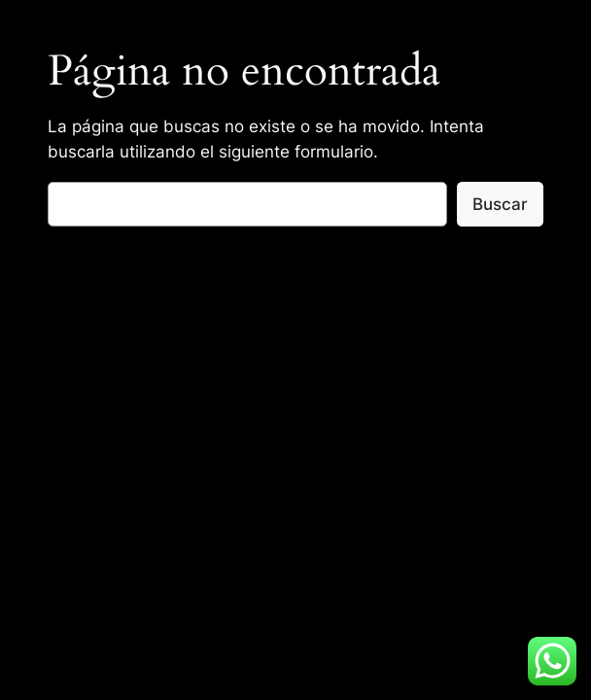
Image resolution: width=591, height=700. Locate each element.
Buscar (500, 204)
